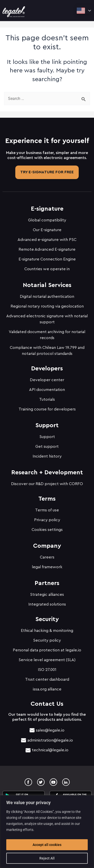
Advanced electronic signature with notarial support (47, 319)
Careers (47, 557)
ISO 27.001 (47, 670)
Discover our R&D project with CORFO (47, 484)
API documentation (47, 390)
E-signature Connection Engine (47, 259)
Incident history (47, 456)
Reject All (47, 858)
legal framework (47, 567)
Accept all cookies (47, 845)
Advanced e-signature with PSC (47, 240)
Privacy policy (47, 520)
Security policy (47, 640)
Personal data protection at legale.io (47, 650)
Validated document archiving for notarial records (47, 335)
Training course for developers (47, 409)
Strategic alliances (47, 595)
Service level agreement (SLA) (47, 660)
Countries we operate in (47, 269)
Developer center (47, 380)
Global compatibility (47, 220)
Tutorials (47, 399)
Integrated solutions (47, 604)
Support (47, 437)
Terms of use (47, 510)
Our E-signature (47, 230)
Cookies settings (47, 530)
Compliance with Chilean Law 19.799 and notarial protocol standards (47, 351)
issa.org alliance (47, 689)
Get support (47, 447)
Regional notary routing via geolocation (47, 306)
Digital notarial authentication (47, 297)
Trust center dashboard (47, 679)
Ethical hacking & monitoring (47, 631)
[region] (47, 832)
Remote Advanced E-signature (47, 249)
